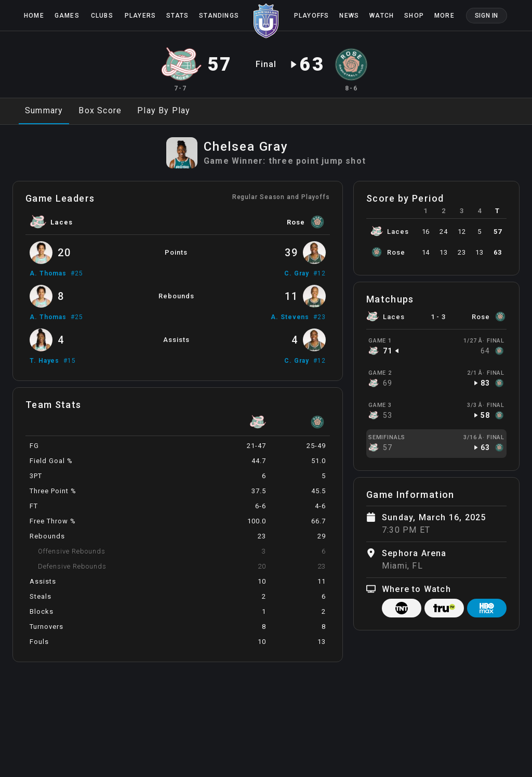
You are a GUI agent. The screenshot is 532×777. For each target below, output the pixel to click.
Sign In (487, 16)
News (349, 16)
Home (34, 16)
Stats (177, 16)
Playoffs (312, 16)
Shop (414, 16)
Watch (382, 16)
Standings (219, 16)
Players (140, 16)
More (444, 16)
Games (67, 16)
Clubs (102, 16)
